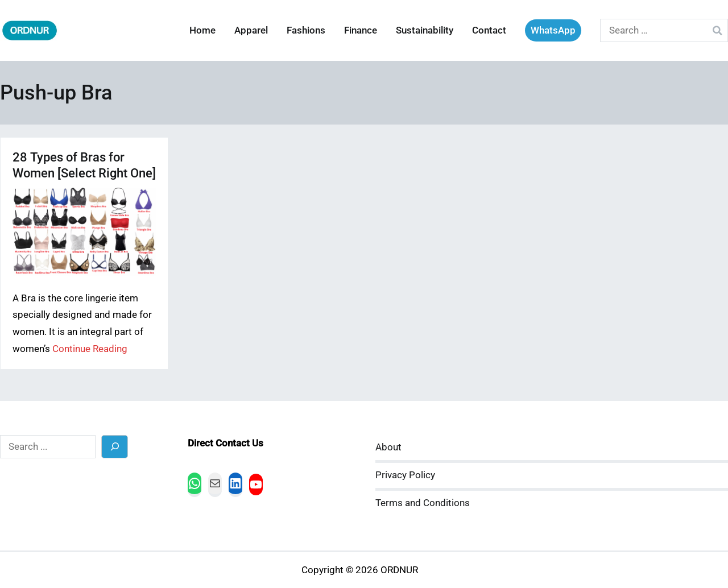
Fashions (306, 30)
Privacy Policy (405, 475)
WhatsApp (553, 30)
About (388, 447)
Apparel (251, 30)
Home (202, 30)
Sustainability (425, 30)
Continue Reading (90, 349)
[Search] (115, 447)
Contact (489, 30)
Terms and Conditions (423, 503)
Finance (361, 30)
